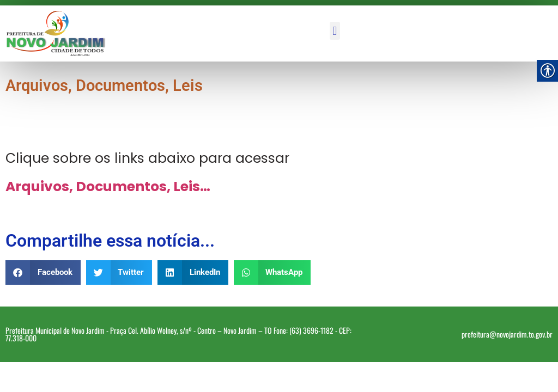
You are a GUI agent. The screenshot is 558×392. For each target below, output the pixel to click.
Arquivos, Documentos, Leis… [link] (108, 186)
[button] (335, 31)
